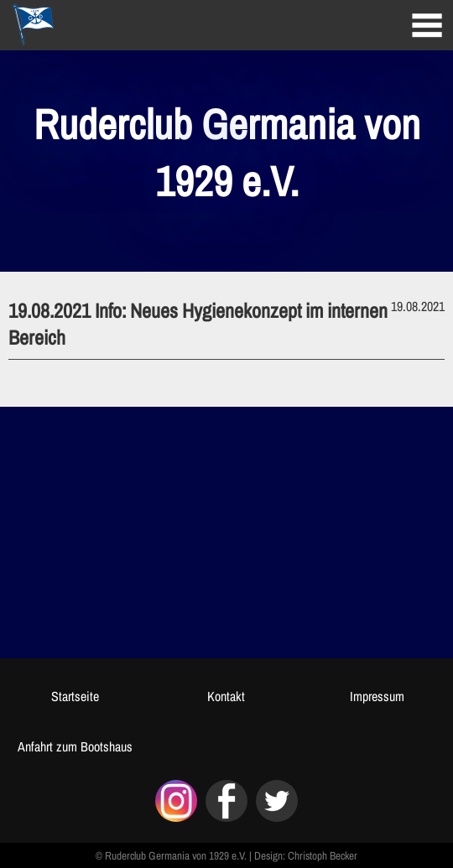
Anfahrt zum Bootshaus (75, 746)
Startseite (75, 696)
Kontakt (226, 696)
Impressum (377, 696)
